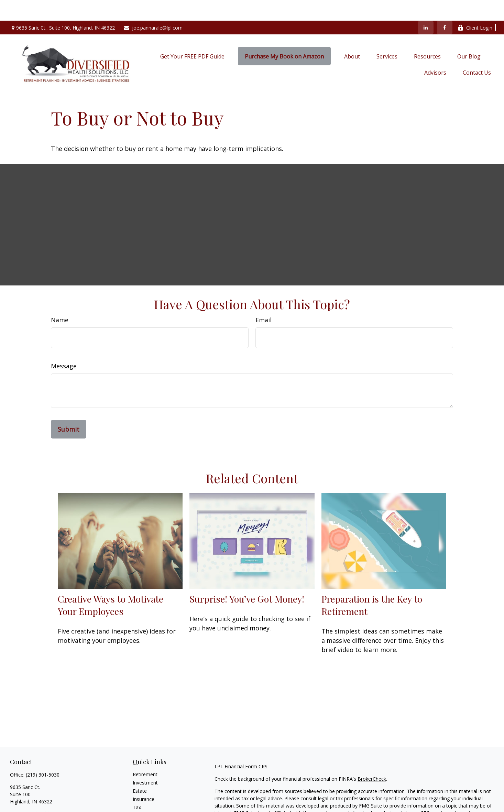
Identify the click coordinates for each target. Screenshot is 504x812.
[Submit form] (69, 409)
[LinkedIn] (426, 7)
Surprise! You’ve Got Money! (247, 578)
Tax (137, 787)
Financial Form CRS (246, 746)
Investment (145, 762)
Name (60, 299)
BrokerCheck (372, 758)
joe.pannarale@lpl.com (153, 7)
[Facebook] (445, 7)
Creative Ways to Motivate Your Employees (111, 584)
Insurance (144, 778)
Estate (140, 770)
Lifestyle (142, 803)
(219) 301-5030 (43, 754)
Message (64, 345)
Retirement (145, 754)
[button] (192, 35)
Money (140, 795)
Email (264, 299)
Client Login (475, 7)
